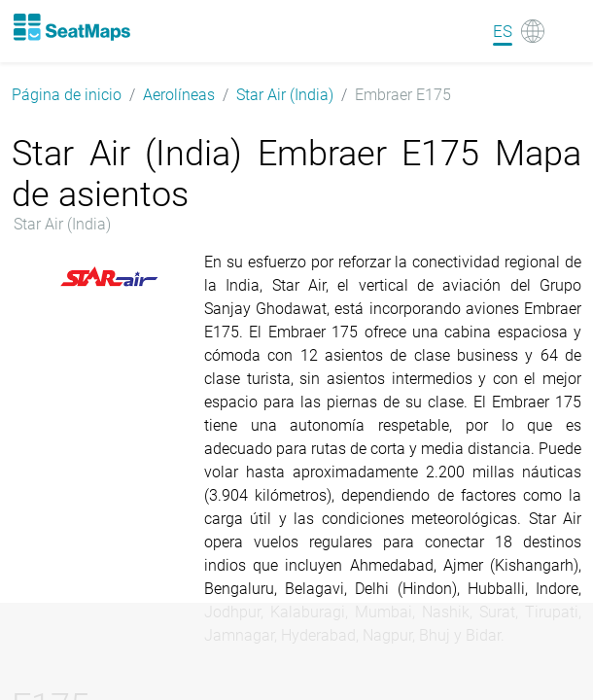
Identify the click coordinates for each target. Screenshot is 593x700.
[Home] (71, 27)
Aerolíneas (179, 95)
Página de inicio (67, 95)
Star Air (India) (285, 95)
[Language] (519, 31)
